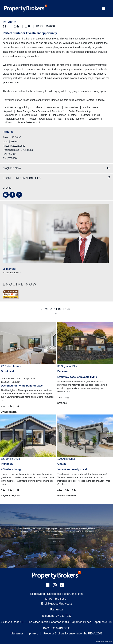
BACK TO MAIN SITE (56, 628)
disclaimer (17, 633)
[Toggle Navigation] (104, 9)
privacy (34, 633)
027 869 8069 (56, 599)
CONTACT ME (56, 541)
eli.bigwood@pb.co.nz (58, 604)
